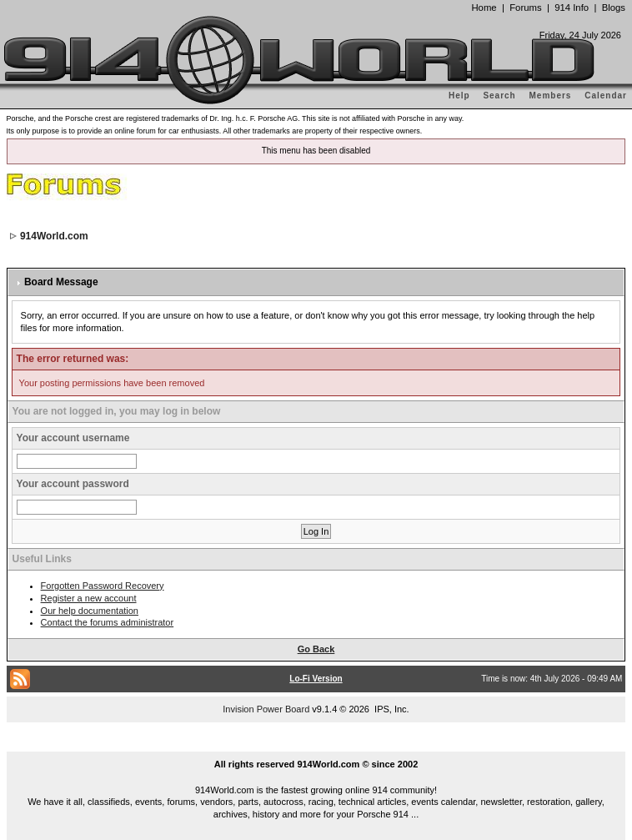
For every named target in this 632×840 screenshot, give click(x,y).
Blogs (614, 8)
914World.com (54, 236)
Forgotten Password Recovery (103, 586)
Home (484, 8)
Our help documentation (90, 611)
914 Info (572, 8)
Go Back (316, 649)
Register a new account (89, 598)
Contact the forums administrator (108, 622)
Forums (525, 8)
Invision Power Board (266, 709)
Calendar (606, 96)
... (316, 745)
